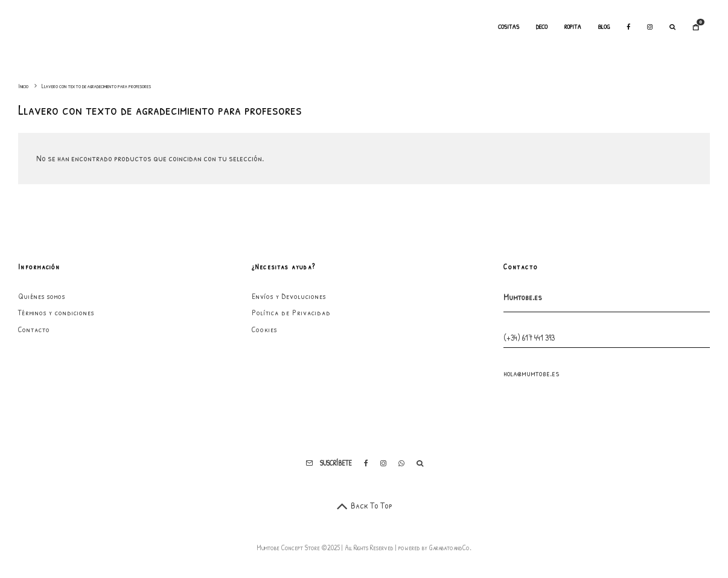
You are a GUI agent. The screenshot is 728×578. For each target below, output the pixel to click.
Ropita (573, 27)
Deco (542, 27)
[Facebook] (628, 27)
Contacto (34, 329)
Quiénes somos (42, 296)
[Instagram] (650, 27)
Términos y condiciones (56, 312)
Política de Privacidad (291, 312)
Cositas (509, 27)
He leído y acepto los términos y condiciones (595, 488)
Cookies (264, 329)
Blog (604, 27)
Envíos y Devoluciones (289, 296)
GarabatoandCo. (450, 547)
